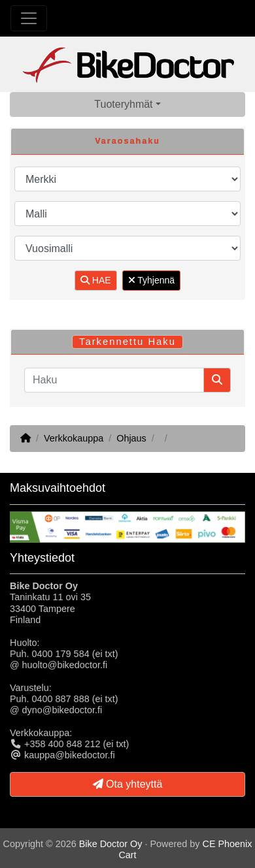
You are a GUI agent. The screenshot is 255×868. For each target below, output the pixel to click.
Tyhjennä (151, 280)
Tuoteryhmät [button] (123, 104)
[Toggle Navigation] (29, 18)
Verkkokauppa (74, 438)
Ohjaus (131, 438)
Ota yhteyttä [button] (128, 784)
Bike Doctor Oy (111, 844)
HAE (96, 280)
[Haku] (114, 380)
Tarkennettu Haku (127, 342)
